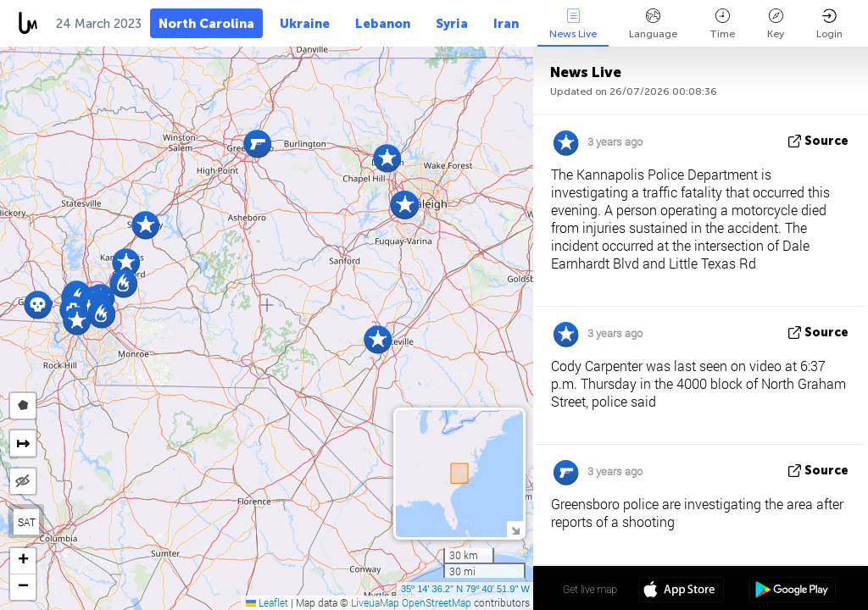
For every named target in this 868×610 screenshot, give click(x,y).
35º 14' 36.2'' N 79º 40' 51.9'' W (465, 589)
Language (653, 24)
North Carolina (206, 24)
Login (829, 24)
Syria (452, 24)
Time (722, 24)
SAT (27, 522)
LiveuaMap (375, 602)
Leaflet (267, 602)
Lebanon (383, 24)
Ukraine (305, 24)
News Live (573, 24)
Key (776, 24)
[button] (378, 339)
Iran (506, 24)
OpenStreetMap (437, 602)
